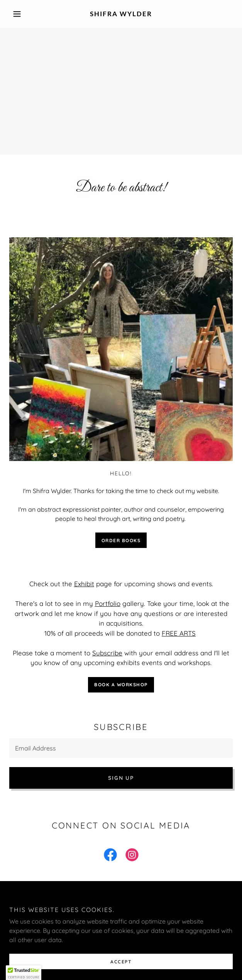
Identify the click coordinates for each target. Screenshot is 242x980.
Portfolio (108, 603)
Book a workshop (121, 685)
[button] (26, 14)
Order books (121, 540)
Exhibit (84, 584)
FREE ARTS (179, 633)
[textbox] (121, 748)
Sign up (121, 778)
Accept (121, 962)
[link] (121, 14)
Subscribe (107, 653)
